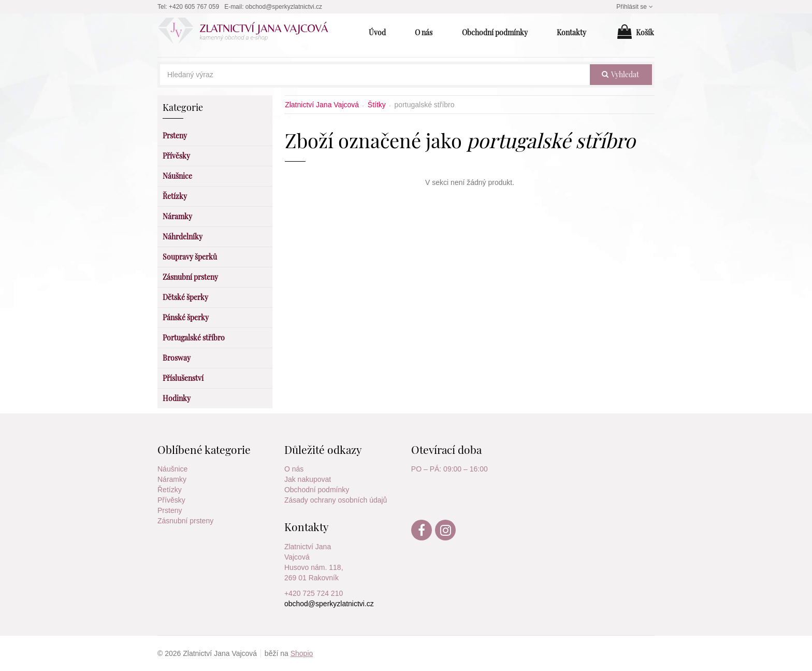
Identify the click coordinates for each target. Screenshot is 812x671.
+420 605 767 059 (194, 7)
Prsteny (170, 510)
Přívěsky (171, 500)
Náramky (172, 479)
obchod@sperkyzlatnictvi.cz (284, 7)
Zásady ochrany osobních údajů (336, 500)
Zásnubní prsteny (185, 521)
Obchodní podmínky (317, 490)
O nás (294, 469)
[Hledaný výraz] (375, 75)
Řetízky (170, 490)
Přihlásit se (635, 7)
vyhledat (620, 74)
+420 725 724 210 (314, 593)
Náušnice (172, 469)
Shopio (302, 653)
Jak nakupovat (308, 479)
